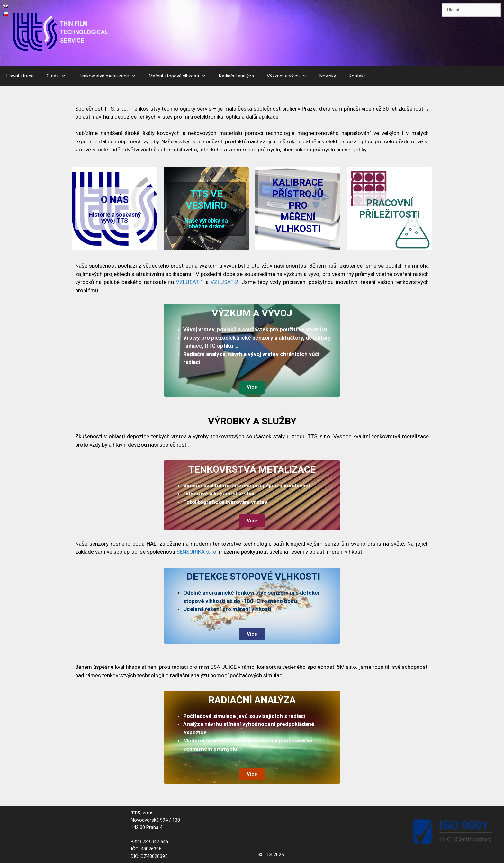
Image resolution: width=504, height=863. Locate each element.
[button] (115, 209)
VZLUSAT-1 (190, 282)
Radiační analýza (236, 76)
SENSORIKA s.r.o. (198, 552)
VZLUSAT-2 (224, 282)
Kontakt (357, 76)
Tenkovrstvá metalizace (111, 76)
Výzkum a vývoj (290, 76)
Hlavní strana (20, 76)
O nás (59, 76)
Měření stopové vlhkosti (181, 76)
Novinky (328, 76)
